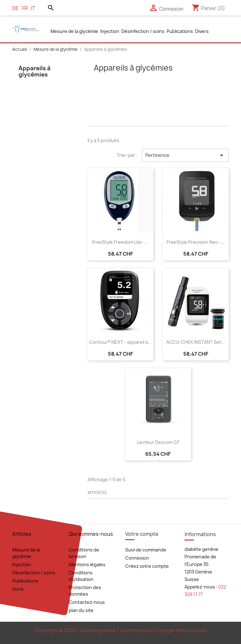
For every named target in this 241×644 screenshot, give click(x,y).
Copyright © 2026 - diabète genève (75, 630)
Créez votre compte (147, 566)
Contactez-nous (87, 602)
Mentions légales (87, 564)
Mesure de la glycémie (74, 31)
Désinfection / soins (143, 31)
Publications (180, 31)
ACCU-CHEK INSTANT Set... (196, 342)
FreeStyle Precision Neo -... (196, 242)
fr (25, 8)
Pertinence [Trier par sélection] (185, 155)
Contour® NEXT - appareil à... (120, 342)
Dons (18, 589)
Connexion (137, 558)
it (33, 8)
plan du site (81, 610)
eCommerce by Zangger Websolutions (163, 630)
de (16, 8)
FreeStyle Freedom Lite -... (120, 242)
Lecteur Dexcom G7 (158, 442)
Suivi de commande (146, 550)
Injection (110, 31)
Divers (202, 31)
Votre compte (142, 534)
